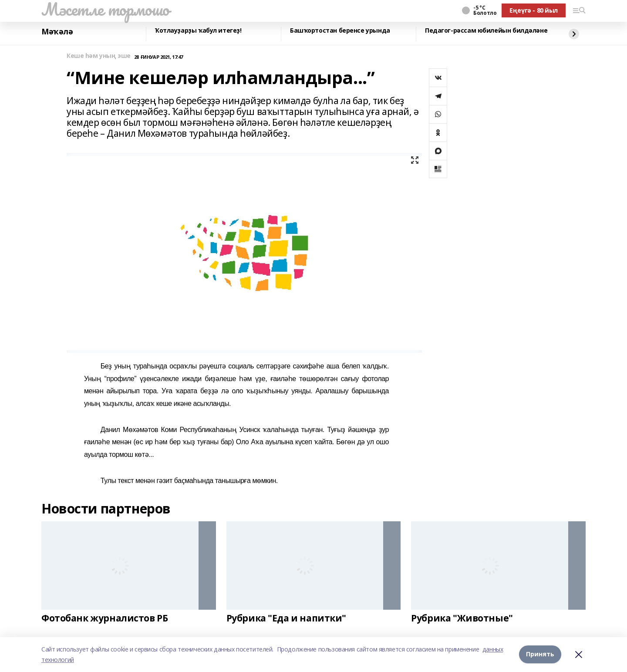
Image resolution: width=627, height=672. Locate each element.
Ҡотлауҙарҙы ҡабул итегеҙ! (198, 31)
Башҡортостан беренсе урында (340, 31)
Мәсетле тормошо (105, 9)
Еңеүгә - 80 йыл (534, 10)
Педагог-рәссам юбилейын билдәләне (486, 31)
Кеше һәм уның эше (99, 56)
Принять (540, 654)
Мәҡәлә (57, 32)
